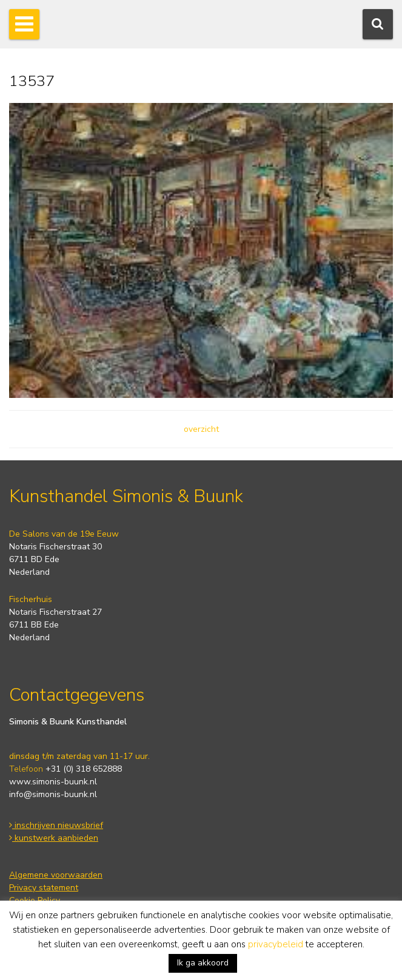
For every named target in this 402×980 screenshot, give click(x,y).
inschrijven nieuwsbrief (56, 825)
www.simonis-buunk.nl (53, 782)
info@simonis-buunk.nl (53, 794)
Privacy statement (44, 888)
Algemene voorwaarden (56, 875)
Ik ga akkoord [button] (203, 963)
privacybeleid (276, 944)
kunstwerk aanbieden (54, 838)
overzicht (201, 429)
